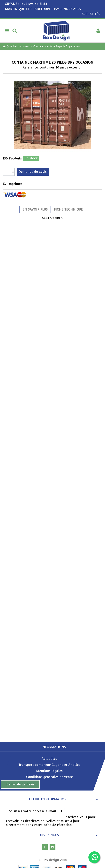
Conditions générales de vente (49, 777)
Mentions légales (49, 771)
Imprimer (14, 184)
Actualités (49, 759)
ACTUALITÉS (91, 14)
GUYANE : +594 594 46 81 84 (26, 4)
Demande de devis (20, 784)
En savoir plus (35, 210)
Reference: (31, 67)
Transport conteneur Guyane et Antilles (49, 765)
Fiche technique (68, 210)
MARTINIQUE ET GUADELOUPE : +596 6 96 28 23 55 (43, 9)
